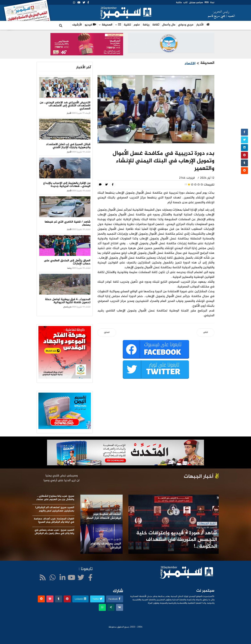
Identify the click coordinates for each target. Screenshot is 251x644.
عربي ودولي (186, 25)
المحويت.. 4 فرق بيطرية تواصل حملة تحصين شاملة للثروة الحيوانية (68, 301)
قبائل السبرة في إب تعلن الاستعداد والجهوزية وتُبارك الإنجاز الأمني (68, 146)
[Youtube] (79, 3)
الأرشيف (77, 25)
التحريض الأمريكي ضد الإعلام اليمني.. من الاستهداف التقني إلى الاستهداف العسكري (65, 106)
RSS (207, 3)
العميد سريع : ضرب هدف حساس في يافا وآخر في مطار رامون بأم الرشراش (54, 532)
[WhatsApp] (74, 3)
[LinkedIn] (63, 578)
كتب (185, 3)
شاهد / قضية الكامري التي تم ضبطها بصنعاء (68, 223)
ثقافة (156, 25)
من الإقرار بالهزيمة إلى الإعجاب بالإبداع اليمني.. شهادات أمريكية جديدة (67, 185)
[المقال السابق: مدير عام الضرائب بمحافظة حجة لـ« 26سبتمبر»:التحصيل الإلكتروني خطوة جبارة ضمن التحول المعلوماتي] (107, 333)
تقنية (127, 25)
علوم (137, 25)
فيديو (90, 25)
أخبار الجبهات (207, 524)
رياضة (146, 25)
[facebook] (88, 3)
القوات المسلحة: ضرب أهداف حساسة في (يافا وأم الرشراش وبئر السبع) (54, 521)
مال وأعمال (169, 25)
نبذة (212, 3)
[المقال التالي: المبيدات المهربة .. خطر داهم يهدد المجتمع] (206, 333)
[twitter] (84, 3)
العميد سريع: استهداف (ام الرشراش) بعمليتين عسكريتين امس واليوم (55, 509)
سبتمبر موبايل (196, 3)
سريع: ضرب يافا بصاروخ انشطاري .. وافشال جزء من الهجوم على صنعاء (55, 498)
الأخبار (200, 25)
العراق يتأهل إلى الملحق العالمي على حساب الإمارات (67, 262)
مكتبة (179, 3)
